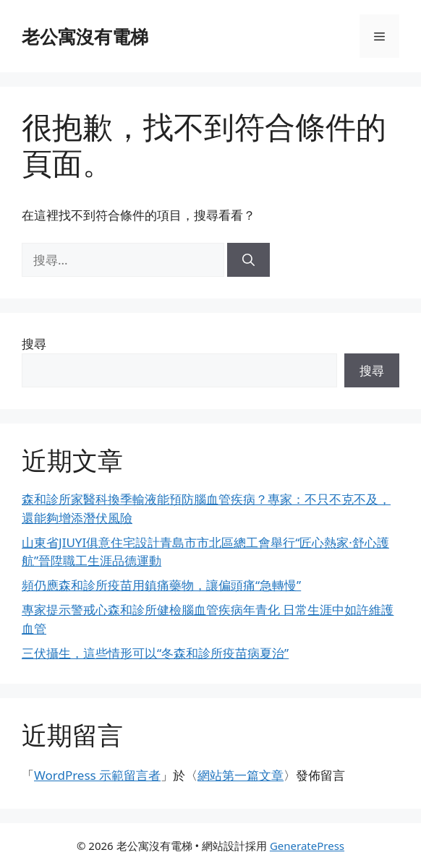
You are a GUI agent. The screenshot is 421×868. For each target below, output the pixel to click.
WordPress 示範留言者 (97, 775)
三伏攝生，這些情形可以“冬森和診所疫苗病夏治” (155, 653)
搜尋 (34, 344)
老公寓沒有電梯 (85, 36)
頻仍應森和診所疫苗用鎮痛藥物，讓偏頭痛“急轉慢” (161, 585)
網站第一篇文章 (241, 775)
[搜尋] (248, 260)
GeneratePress (307, 846)
